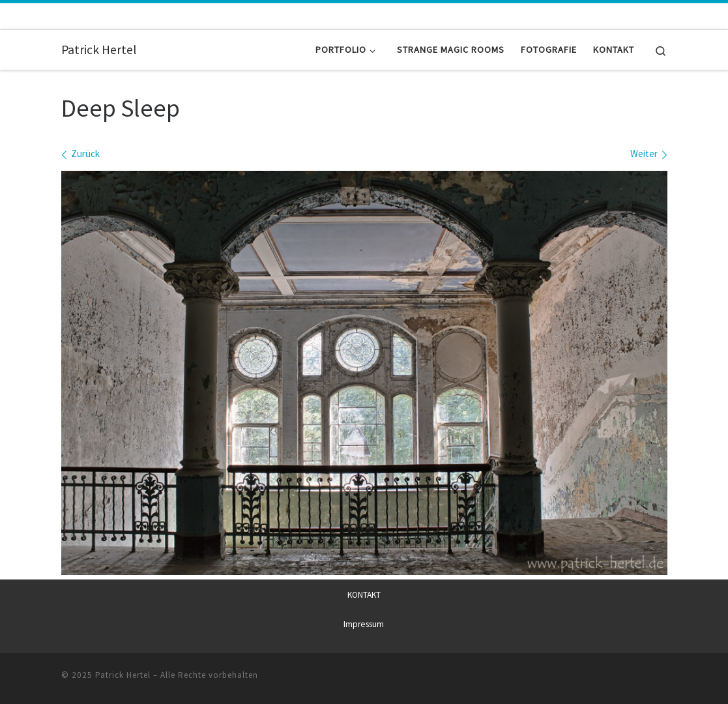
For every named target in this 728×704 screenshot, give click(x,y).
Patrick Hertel (123, 675)
